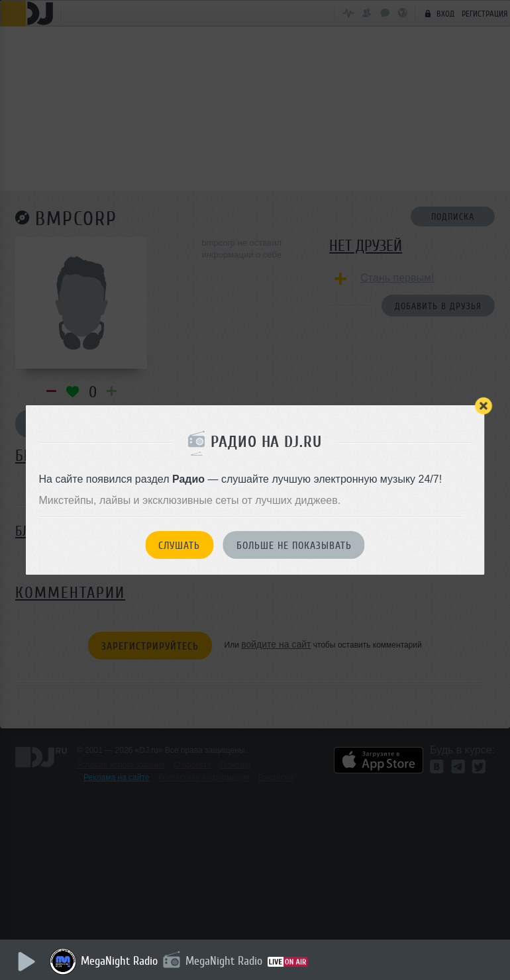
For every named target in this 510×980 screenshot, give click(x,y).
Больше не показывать (294, 546)
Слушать (179, 546)
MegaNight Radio (119, 961)
